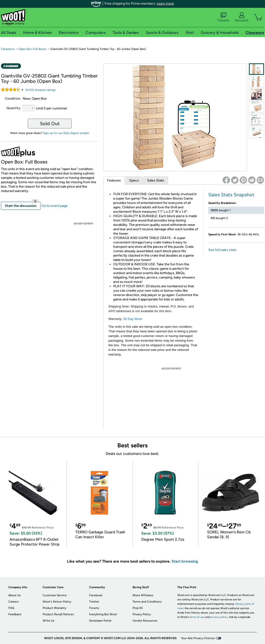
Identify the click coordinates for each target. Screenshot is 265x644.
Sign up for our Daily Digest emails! (66, 133)
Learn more (165, 4)
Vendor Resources (145, 621)
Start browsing (185, 561)
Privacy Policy (142, 614)
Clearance (8, 49)
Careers (14, 602)
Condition (13, 99)
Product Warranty (54, 608)
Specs (134, 180)
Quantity (13, 108)
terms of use (197, 617)
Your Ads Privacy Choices (198, 638)
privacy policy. (219, 617)
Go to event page (55, 206)
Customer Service (55, 595)
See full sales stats (222, 250)
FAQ (11, 608)
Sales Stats (156, 180)
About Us (14, 595)
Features (114, 180)
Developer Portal (100, 621)
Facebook (96, 595)
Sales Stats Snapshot (231, 195)
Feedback (15, 614)
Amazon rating (41, 90)
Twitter (94, 602)
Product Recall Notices (58, 614)
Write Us (48, 621)
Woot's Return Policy (57, 602)
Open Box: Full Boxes (33, 49)
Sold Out (50, 124)
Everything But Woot (103, 614)
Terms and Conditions (147, 602)
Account (242, 17)
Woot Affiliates (143, 595)
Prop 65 (138, 608)
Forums (223, 17)
